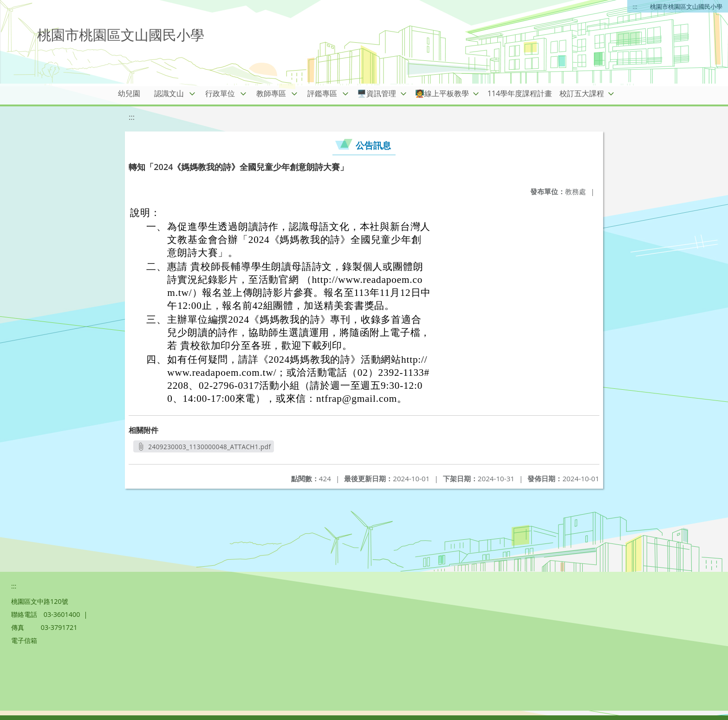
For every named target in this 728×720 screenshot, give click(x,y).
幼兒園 (129, 93)
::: (635, 7)
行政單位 (220, 93)
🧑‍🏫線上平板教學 (442, 93)
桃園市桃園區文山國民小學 (686, 7)
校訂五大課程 (582, 93)
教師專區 (271, 93)
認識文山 (169, 93)
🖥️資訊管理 (377, 93)
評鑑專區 (322, 93)
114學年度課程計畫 (520, 93)
